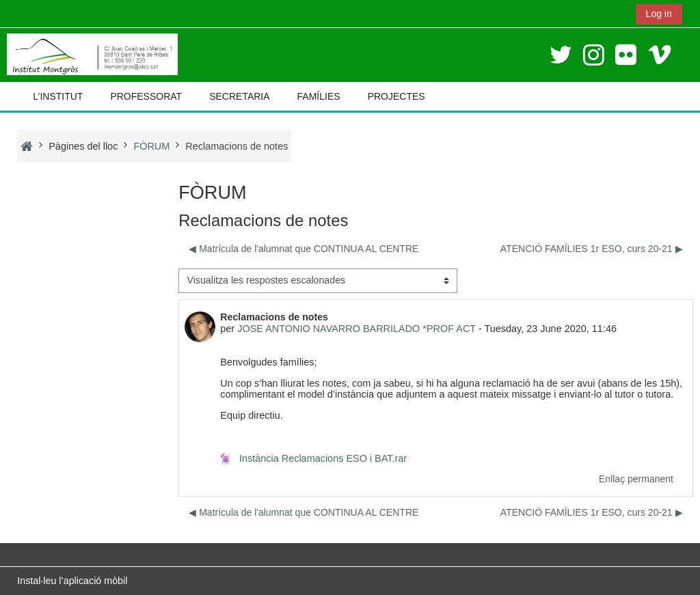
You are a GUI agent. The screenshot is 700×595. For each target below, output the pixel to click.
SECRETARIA (239, 96)
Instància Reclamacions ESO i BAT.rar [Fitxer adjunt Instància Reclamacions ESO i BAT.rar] (313, 458)
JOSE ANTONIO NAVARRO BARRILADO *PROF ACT (356, 329)
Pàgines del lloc (83, 146)
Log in (659, 14)
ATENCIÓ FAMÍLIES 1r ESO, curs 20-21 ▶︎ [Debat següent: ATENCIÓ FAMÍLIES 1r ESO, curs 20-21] (592, 249)
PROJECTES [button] (396, 96)
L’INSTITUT (58, 96)
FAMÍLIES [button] (319, 96)
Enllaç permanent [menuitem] (636, 479)
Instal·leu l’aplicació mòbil (72, 581)
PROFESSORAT (146, 96)
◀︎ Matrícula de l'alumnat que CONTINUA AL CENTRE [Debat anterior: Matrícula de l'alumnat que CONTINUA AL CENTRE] (304, 249)
